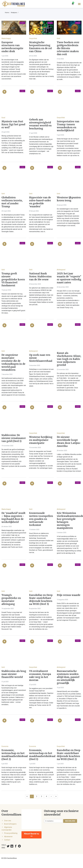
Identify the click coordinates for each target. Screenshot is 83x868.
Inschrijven (70, 821)
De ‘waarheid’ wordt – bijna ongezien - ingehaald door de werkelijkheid (13, 518)
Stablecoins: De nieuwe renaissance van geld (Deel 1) (14, 438)
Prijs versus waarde (69, 595)
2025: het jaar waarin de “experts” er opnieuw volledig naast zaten (69, 278)
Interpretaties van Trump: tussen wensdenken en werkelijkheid (68, 126)
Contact (7, 840)
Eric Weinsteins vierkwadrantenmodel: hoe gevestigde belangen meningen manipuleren (69, 521)
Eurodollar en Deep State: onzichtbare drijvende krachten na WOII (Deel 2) (69, 755)
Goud (3, 118)
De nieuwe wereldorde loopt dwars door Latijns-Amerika (69, 442)
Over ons (8, 821)
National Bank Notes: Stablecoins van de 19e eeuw (40, 277)
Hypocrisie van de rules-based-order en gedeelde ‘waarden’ (40, 202)
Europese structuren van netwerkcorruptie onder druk (12, 47)
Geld (58, 38)
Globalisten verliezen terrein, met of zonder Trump (12, 202)
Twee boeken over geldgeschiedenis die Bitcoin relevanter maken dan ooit (68, 48)
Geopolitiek (33, 38)
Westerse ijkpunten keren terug (69, 199)
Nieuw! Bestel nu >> (32, 835)
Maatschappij (6, 38)
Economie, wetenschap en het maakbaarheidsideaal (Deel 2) (14, 755)
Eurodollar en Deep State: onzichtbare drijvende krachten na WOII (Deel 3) (41, 600)
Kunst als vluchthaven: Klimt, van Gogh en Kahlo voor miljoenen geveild (69, 359)
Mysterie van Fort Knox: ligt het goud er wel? (13, 124)
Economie (5, 746)
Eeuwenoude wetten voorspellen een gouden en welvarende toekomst (41, 519)
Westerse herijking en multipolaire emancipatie (41, 440)
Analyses (14, 13)
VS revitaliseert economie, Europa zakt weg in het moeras (40, 676)
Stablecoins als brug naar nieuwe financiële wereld (14, 674)
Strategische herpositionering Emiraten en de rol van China (40, 47)
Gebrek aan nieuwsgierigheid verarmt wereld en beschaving (40, 124)
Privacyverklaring (11, 833)
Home (7, 13)
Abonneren (8, 837)
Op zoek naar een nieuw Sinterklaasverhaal (41, 358)
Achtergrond (61, 270)
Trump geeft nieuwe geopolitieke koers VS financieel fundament (13, 280)
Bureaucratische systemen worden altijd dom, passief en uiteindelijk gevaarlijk (68, 677)
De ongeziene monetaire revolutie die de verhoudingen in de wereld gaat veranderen (13, 362)
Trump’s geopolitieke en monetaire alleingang (11, 600)
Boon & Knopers (10, 824)
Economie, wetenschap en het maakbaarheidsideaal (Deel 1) (41, 755)
